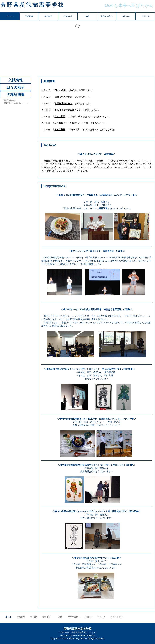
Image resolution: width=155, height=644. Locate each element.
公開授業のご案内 (63, 103)
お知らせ (126, 16)
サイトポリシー (117, 617)
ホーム (10, 16)
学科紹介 (49, 16)
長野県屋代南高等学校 (32, 6)
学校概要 (29, 16)
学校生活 (68, 16)
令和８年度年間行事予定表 (68, 110)
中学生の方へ (107, 16)
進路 (87, 16)
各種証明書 (16, 95)
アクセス (145, 16)
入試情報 (15, 80)
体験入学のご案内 (63, 97)
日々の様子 (60, 90)
